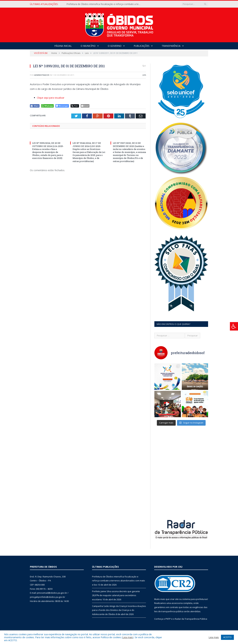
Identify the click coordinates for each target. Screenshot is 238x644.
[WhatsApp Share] (48, 106)
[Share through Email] (85, 106)
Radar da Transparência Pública (191, 619)
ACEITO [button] (227, 637)
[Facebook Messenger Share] (62, 106)
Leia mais (128, 637)
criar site (174, 599)
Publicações (142, 46)
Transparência (171, 46)
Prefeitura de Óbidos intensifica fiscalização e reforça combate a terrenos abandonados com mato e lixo (104, 4)
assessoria (177, 603)
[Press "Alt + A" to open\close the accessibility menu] (234, 326)
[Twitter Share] (75, 106)
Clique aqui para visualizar (51, 98)
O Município (88, 46)
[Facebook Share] (35, 106)
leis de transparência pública (169, 611)
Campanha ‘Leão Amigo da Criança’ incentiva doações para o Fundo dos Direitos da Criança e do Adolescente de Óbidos (119, 610)
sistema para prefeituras (195, 599)
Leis (144, 75)
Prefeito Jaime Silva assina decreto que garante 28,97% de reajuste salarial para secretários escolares (116, 595)
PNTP (168, 619)
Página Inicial (63, 46)
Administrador (42, 75)
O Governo (115, 46)
